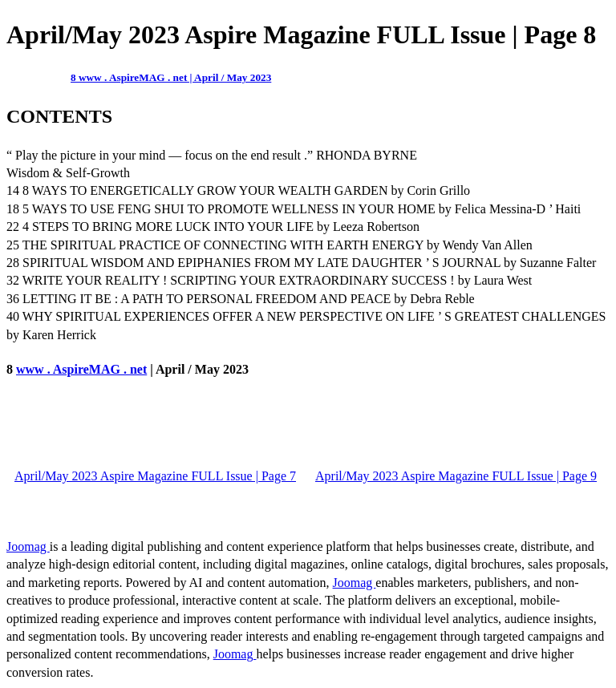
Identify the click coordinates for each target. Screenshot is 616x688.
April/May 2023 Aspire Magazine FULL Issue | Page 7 (155, 476)
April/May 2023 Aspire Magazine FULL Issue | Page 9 (456, 476)
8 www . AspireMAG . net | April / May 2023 (171, 77)
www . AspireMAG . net (81, 369)
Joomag (28, 546)
